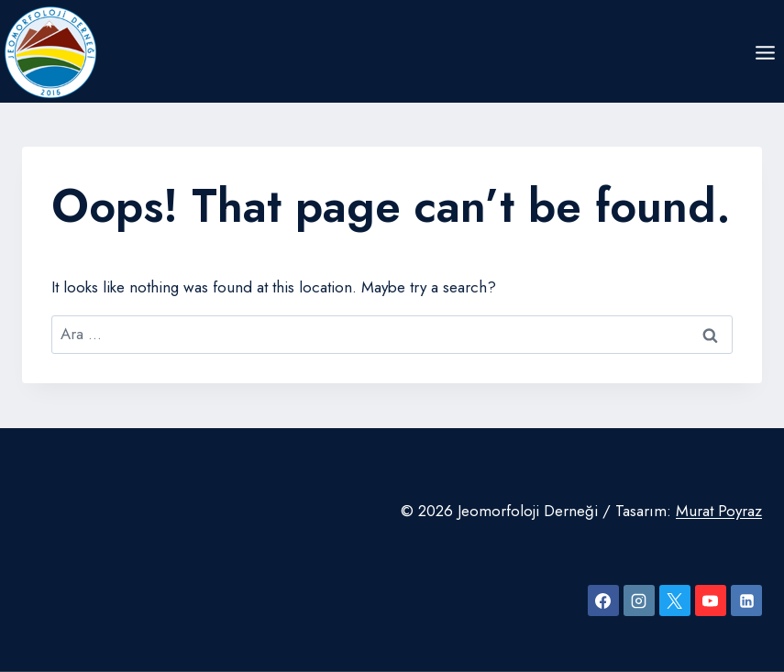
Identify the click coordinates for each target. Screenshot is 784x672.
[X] (675, 600)
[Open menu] (765, 52)
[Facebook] (603, 600)
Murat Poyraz (719, 511)
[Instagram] (639, 600)
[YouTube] (711, 600)
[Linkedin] (746, 600)
